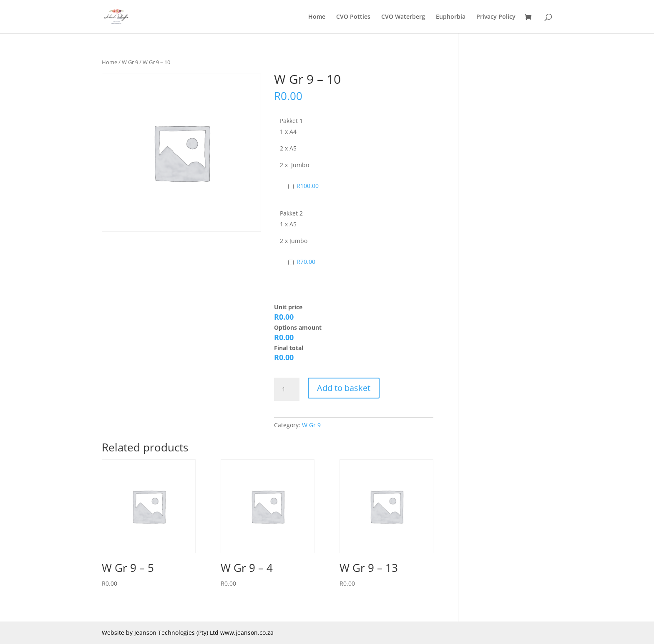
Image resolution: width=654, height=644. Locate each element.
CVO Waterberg (403, 17)
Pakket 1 (291, 121)
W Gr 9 (130, 62)
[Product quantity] (287, 389)
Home (317, 17)
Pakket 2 (291, 213)
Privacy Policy (496, 17)
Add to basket (344, 388)
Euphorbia (451, 17)
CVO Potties (353, 17)
